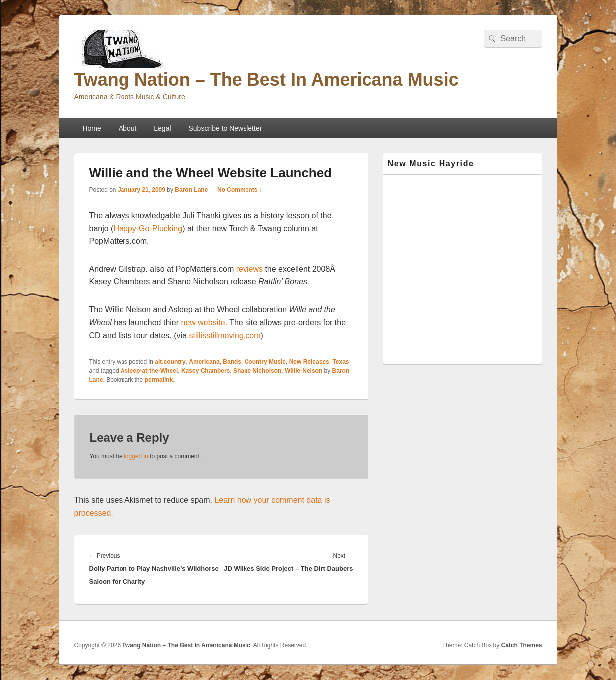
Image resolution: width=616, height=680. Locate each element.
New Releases (309, 362)
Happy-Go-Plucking (148, 228)
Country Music (265, 362)
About (128, 128)
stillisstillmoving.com (225, 336)
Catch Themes (521, 645)
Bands (232, 362)
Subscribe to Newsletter (226, 128)
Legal (162, 128)
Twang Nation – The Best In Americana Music (266, 79)
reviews (249, 269)
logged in (136, 456)
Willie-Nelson (304, 371)
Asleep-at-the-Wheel (149, 371)
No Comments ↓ (240, 190)
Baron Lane (191, 190)
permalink (159, 380)
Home (91, 128)
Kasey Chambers (205, 371)
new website (202, 323)
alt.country (170, 362)
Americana (204, 362)
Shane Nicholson (257, 371)
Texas (340, 362)
